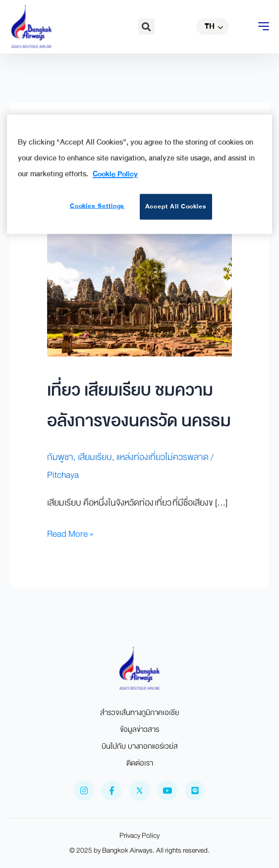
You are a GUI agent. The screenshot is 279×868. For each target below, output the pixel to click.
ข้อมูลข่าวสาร (139, 729)
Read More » (70, 534)
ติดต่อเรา (140, 763)
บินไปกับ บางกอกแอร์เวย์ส (140, 746)
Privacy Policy (139, 836)
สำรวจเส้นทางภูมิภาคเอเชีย (140, 713)
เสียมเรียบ (95, 457)
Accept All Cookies (176, 206)
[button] (146, 26)
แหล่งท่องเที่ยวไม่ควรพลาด (163, 457)
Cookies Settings (97, 206)
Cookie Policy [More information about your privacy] (115, 173)
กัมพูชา (60, 457)
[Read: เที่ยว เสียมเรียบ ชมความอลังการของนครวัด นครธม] (139, 294)
